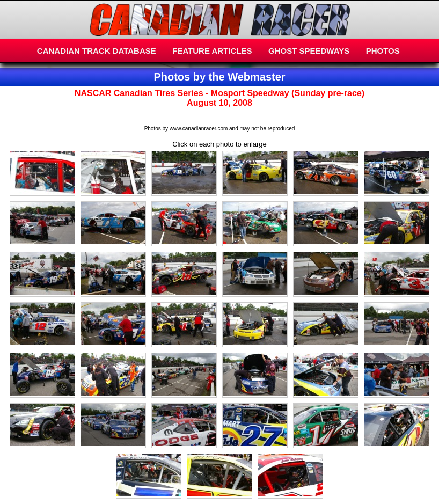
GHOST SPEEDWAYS (309, 51)
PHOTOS (383, 51)
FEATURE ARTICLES (212, 51)
